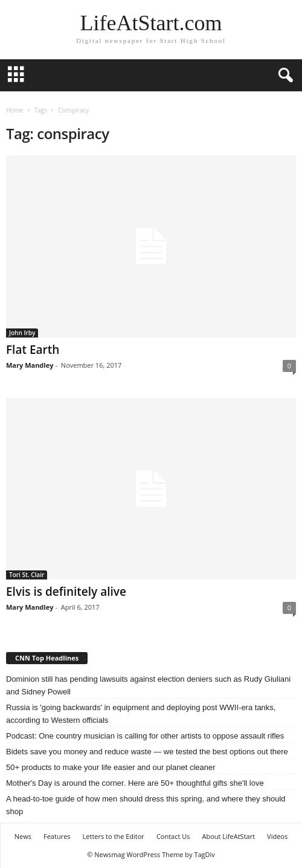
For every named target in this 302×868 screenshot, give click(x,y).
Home (14, 110)
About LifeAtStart (229, 836)
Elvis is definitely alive (66, 592)
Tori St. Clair (27, 575)
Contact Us (173, 836)
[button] (283, 76)
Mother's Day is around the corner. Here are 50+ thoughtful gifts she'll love (135, 783)
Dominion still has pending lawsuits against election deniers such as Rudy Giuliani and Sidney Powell (148, 685)
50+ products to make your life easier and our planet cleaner (111, 767)
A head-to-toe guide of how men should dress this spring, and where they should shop (146, 805)
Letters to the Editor (114, 836)
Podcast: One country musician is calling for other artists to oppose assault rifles (145, 736)
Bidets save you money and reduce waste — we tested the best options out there (147, 752)
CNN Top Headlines (47, 658)
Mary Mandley (30, 365)
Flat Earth (33, 350)
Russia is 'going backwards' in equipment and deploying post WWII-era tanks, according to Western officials (141, 714)
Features (57, 836)
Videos (277, 836)
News (23, 836)
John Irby (22, 333)
